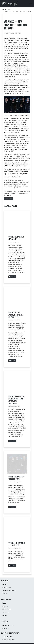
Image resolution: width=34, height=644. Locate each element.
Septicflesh (6, 612)
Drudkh (5, 615)
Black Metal (6, 628)
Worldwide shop (7, 637)
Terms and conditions (9, 590)
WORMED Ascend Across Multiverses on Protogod (16, 315)
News (9, 9)
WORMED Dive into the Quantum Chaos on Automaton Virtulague (16, 400)
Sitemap (5, 593)
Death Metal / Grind (8, 625)
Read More (12, 277)
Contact (5, 584)
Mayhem (5, 606)
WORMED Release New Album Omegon (16, 238)
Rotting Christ (7, 609)
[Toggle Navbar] (31, 4)
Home (4, 9)
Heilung (5, 603)
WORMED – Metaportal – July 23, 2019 (17, 544)
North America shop (9, 640)
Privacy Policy (7, 587)
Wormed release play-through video (17, 478)
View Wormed (8, 199)
